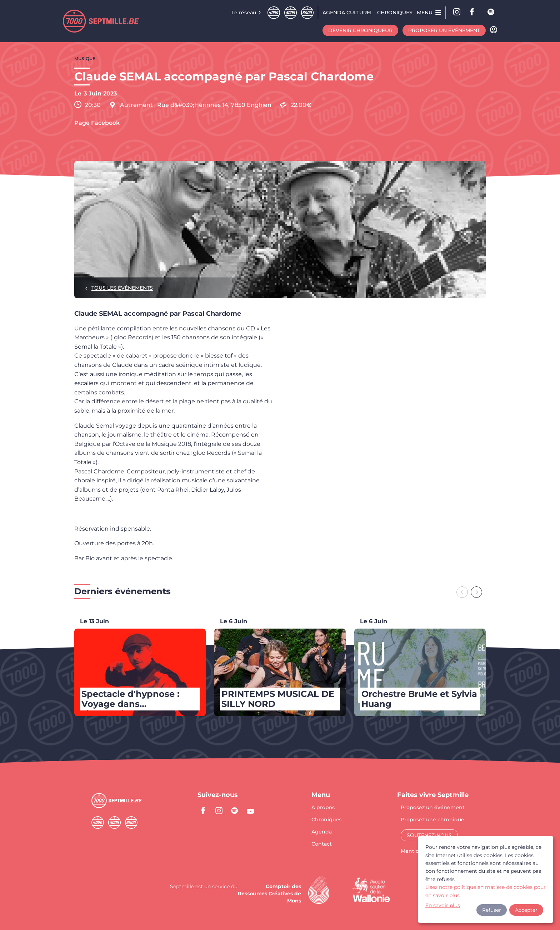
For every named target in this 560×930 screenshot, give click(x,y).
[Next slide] (476, 592)
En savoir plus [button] (443, 905)
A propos (323, 808)
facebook (474, 13)
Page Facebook (97, 123)
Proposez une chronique (432, 820)
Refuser (492, 910)
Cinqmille (291, 13)
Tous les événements (122, 288)
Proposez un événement (433, 808)
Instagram (457, 13)
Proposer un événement (444, 30)
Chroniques (326, 820)
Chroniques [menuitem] (395, 13)
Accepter (526, 910)
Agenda (322, 832)
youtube (250, 811)
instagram (219, 811)
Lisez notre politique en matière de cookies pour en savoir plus (486, 891)
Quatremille (274, 13)
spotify (491, 13)
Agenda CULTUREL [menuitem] (348, 13)
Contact (322, 844)
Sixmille (307, 13)
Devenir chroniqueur (360, 30)
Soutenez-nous (429, 835)
